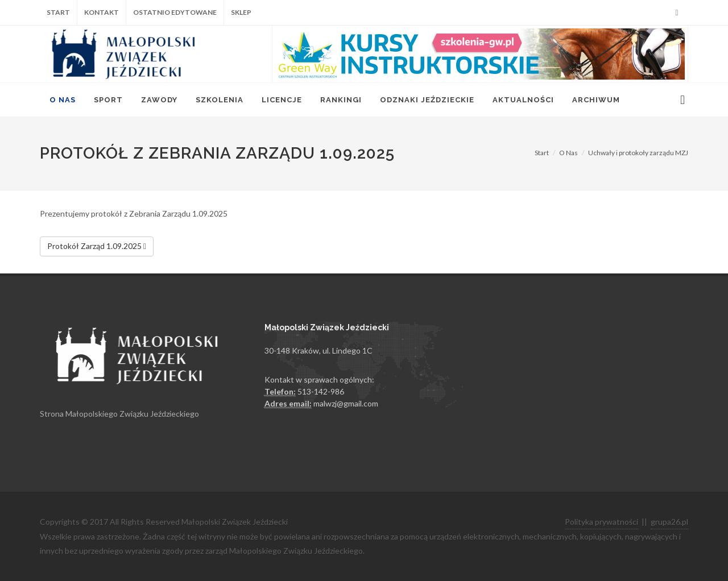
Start (58, 12)
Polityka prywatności (601, 522)
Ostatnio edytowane (175, 12)
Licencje (282, 100)
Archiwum (596, 100)
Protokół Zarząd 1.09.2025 (97, 247)
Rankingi (341, 100)
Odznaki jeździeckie (427, 100)
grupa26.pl (669, 522)
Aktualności (523, 100)
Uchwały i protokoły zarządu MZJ (638, 153)
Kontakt (102, 12)
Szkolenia (220, 100)
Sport (108, 100)
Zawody (159, 100)
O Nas (63, 100)
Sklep (241, 12)
